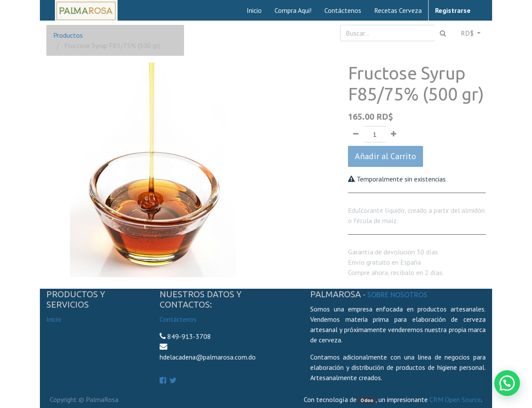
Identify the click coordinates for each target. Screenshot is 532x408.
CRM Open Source (455, 399)
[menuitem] (254, 10)
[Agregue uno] (394, 134)
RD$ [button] (468, 33)
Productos (68, 35)
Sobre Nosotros (397, 295)
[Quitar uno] (356, 134)
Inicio (54, 319)
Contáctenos (178, 319)
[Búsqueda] (443, 33)
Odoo (367, 400)
